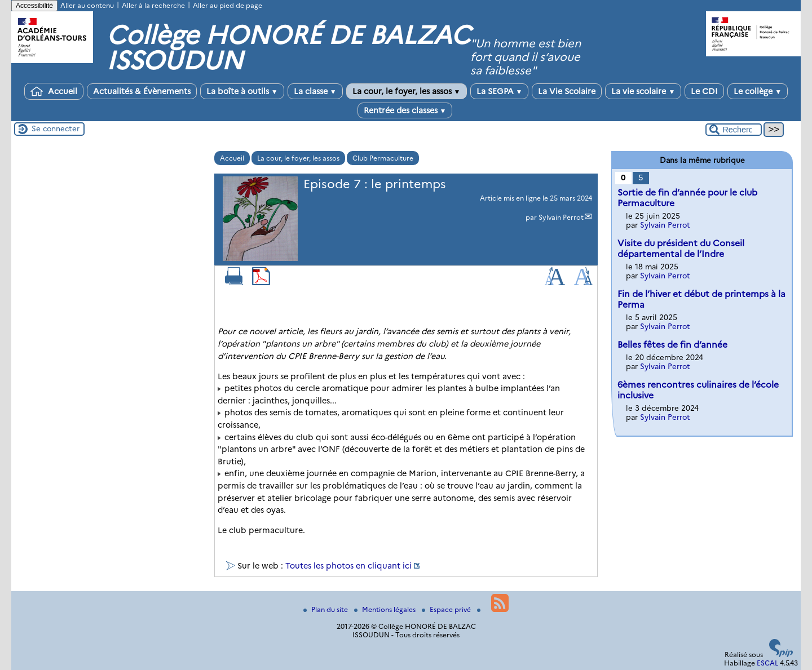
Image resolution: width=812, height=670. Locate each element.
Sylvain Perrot (561, 217)
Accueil (54, 91)
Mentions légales (386, 609)
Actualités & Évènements (142, 91)
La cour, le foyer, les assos (407, 91)
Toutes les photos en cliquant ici (348, 566)
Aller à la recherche (153, 5)
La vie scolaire (643, 91)
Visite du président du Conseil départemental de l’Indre (681, 249)
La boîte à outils (242, 91)
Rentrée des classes (405, 110)
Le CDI (704, 91)
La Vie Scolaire (567, 91)
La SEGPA (500, 91)
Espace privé (447, 609)
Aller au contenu (87, 5)
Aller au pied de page (228, 5)
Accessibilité (34, 6)
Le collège (758, 91)
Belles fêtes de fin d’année (672, 345)
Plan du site (326, 609)
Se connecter (56, 128)
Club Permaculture (383, 158)
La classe (315, 91)
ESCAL (767, 663)
